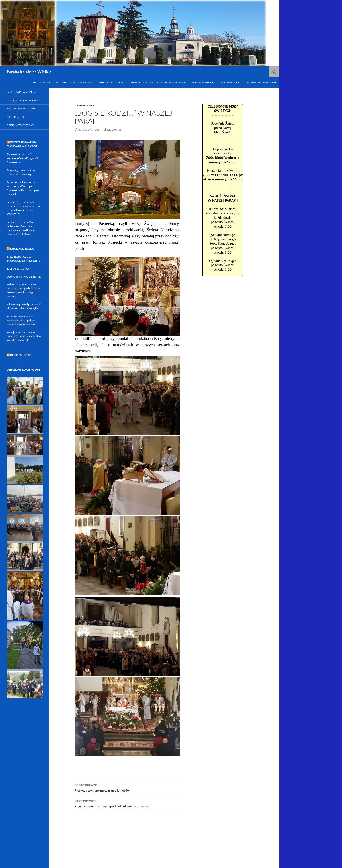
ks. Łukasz (114, 130)
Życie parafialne (230, 82)
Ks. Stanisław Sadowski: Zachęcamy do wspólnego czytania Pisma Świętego (22, 320)
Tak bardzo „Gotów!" (19, 269)
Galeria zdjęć (16, 117)
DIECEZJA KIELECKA (22, 249)
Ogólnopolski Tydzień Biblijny (24, 277)
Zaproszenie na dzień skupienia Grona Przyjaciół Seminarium (22, 158)
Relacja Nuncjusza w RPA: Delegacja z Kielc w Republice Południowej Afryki (24, 336)
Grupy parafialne (109, 82)
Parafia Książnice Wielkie (29, 72)
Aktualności (42, 82)
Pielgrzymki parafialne (261, 82)
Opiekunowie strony (20, 125)
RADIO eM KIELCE (21, 355)
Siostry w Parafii (203, 82)
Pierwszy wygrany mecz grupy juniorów (127, 787)
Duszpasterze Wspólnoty (23, 100)
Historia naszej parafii (21, 108)
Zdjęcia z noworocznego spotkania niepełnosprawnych (127, 803)
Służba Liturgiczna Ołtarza (74, 82)
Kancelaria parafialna (21, 92)
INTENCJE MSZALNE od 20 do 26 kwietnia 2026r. (158, 82)
